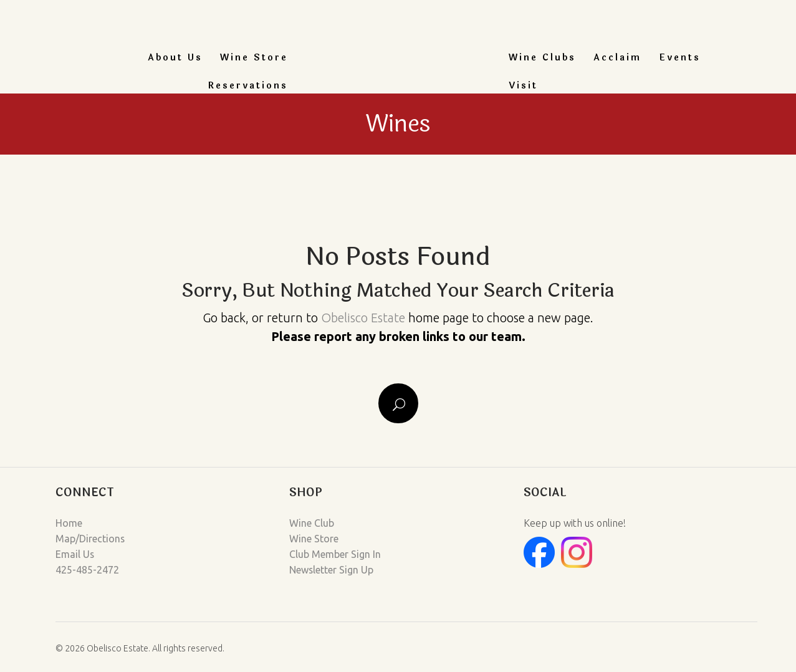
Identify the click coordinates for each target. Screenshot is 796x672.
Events (680, 58)
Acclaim (617, 58)
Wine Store (254, 58)
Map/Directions (90, 538)
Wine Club (312, 523)
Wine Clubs (542, 58)
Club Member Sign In (335, 553)
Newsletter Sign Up (332, 568)
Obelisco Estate (363, 318)
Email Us (75, 553)
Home (69, 523)
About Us (175, 58)
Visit (523, 86)
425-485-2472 (87, 568)
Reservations (248, 86)
